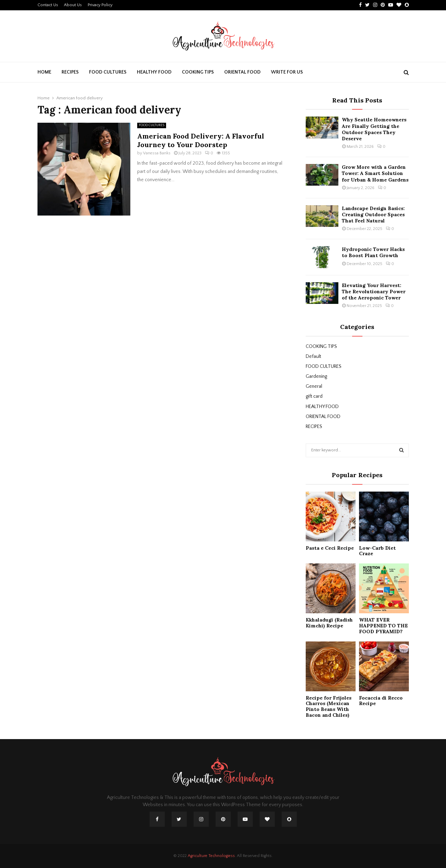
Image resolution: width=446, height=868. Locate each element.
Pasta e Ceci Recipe (330, 548)
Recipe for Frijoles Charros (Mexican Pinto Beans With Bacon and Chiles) (329, 706)
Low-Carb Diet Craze (377, 551)
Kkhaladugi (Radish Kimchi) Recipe (329, 623)
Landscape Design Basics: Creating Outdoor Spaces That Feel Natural (373, 215)
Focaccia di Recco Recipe (381, 701)
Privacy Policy (100, 5)
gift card (314, 396)
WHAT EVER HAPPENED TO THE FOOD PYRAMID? (383, 626)
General (314, 386)
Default (313, 356)
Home (44, 72)
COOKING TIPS (198, 72)
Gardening (316, 376)
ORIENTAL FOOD (242, 72)
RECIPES (70, 72)
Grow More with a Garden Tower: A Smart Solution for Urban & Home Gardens (375, 173)
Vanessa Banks (157, 153)
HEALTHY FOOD (154, 72)
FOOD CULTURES (108, 72)
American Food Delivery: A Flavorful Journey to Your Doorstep (201, 140)
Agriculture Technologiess (211, 856)
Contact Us (48, 5)
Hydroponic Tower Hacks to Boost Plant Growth (373, 252)
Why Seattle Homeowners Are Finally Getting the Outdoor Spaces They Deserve (374, 129)
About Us (73, 5)
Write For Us (287, 72)
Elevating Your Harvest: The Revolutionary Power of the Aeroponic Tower (374, 292)
